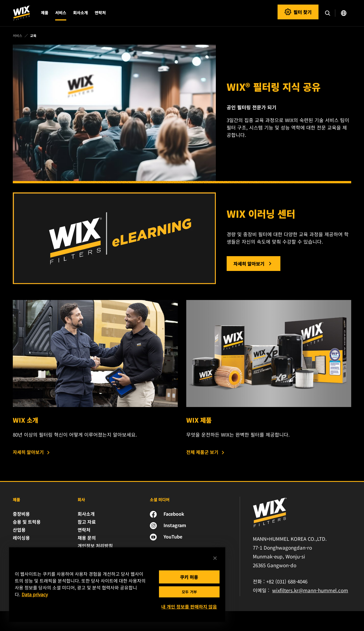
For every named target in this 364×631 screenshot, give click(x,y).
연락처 (100, 13)
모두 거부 (189, 592)
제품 (16, 500)
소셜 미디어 (160, 500)
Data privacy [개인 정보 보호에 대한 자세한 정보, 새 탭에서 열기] (35, 594)
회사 (81, 500)
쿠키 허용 (189, 577)
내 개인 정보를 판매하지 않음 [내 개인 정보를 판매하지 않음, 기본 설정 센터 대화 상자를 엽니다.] (189, 607)
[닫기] (215, 558)
